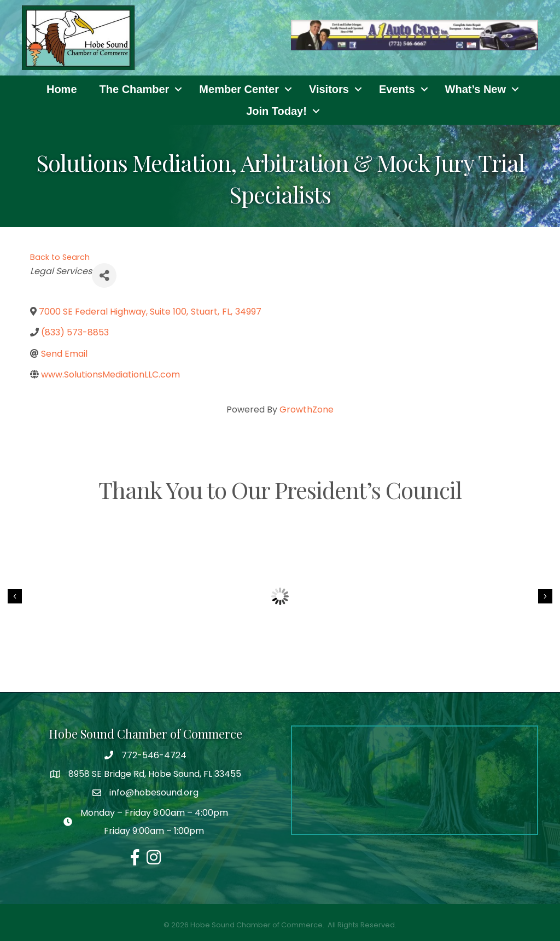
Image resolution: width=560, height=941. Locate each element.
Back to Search (60, 257)
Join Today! (276, 111)
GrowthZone (307, 409)
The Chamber (135, 89)
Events (397, 89)
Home (62, 89)
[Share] (104, 275)
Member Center (239, 89)
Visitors (329, 89)
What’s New (476, 89)
